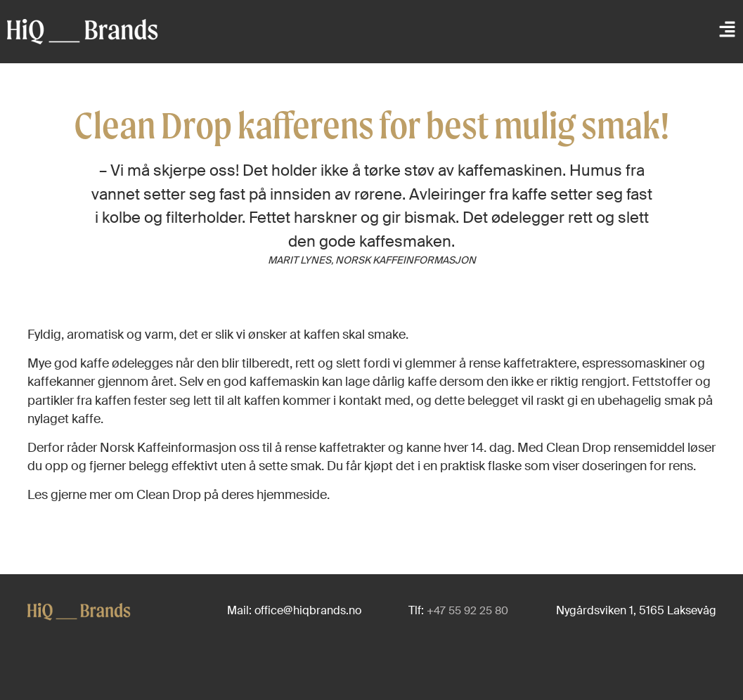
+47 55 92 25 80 (467, 611)
